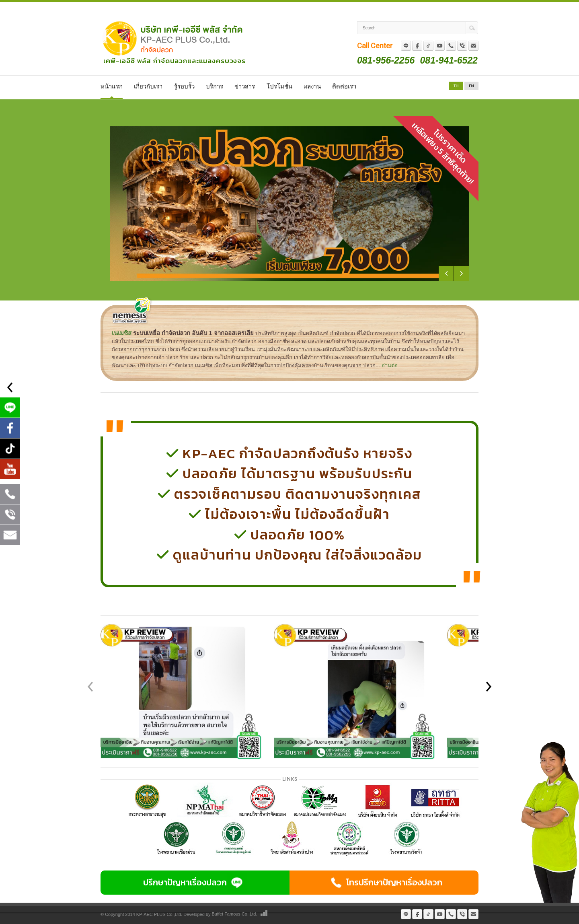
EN (471, 86)
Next (461, 273)
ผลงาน (312, 86)
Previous (446, 273)
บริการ (215, 86)
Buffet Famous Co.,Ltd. (235, 914)
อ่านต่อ (390, 365)
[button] (489, 685)
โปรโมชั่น (279, 86)
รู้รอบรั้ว (184, 86)
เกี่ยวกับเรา (148, 86)
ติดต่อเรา (344, 86)
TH (456, 86)
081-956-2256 (386, 60)
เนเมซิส (122, 333)
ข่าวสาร (245, 86)
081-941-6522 (449, 60)
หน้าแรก (112, 86)
